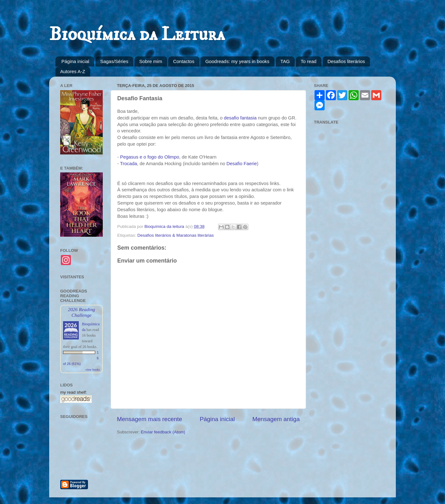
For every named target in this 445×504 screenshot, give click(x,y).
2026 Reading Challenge (81, 312)
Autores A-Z (73, 71)
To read (309, 61)
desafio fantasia (240, 118)
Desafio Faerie (242, 164)
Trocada (129, 164)
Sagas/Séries (114, 61)
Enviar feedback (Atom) (163, 432)
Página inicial (75, 61)
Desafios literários (346, 61)
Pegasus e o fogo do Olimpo (150, 157)
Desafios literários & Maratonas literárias (176, 235)
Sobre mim (151, 61)
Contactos (184, 61)
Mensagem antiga (276, 419)
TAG (285, 61)
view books (93, 370)
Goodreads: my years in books (237, 61)
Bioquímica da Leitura (137, 35)
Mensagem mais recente (150, 419)
